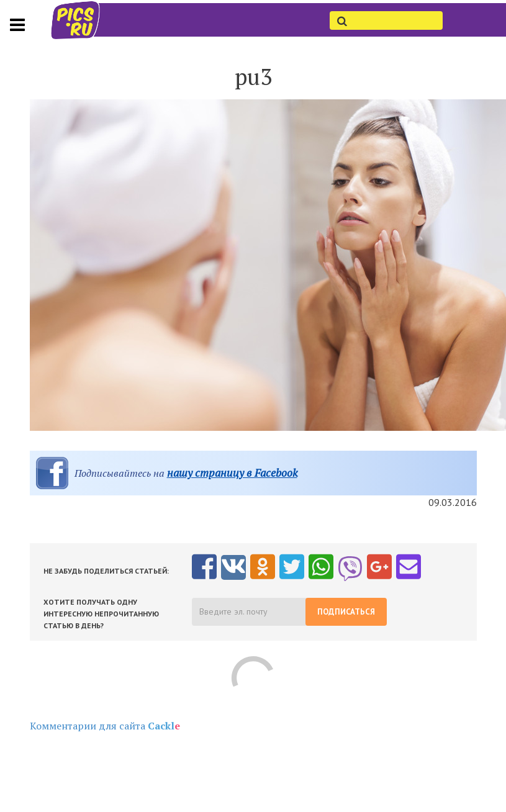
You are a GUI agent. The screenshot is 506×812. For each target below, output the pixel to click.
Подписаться (346, 612)
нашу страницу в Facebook (232, 473)
